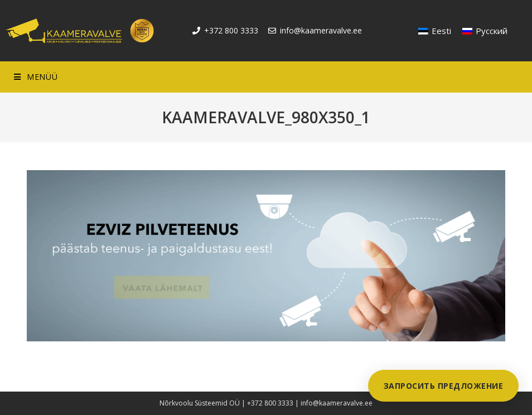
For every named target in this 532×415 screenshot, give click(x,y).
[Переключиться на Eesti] (435, 31)
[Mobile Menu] (36, 77)
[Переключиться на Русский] (485, 31)
